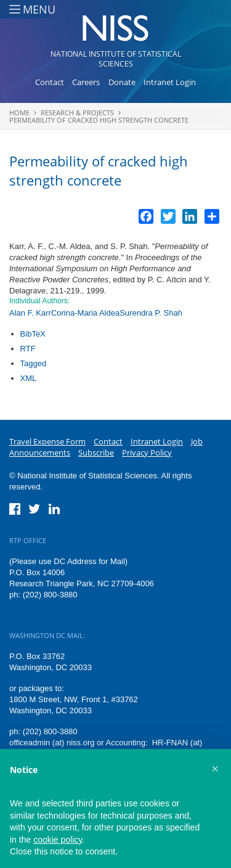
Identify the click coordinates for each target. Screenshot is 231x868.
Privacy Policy (147, 452)
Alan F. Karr (30, 313)
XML (29, 378)
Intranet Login (170, 82)
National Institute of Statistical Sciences (116, 59)
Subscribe (96, 452)
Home (19, 113)
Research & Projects (77, 113)
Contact (50, 82)
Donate (122, 82)
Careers (86, 82)
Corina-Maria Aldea (85, 313)
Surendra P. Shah (151, 313)
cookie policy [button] (58, 840)
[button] (215, 769)
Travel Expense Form (47, 441)
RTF (28, 349)
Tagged (34, 363)
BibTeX (33, 334)
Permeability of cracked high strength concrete (99, 120)
